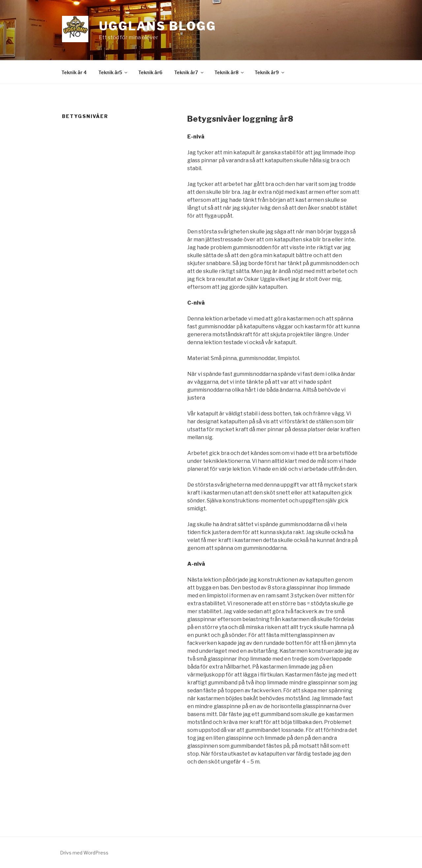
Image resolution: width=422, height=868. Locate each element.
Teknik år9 (270, 72)
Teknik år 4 (74, 72)
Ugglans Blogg (157, 26)
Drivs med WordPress (84, 853)
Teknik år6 (150, 72)
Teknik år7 (189, 72)
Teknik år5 (113, 72)
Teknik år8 (229, 72)
